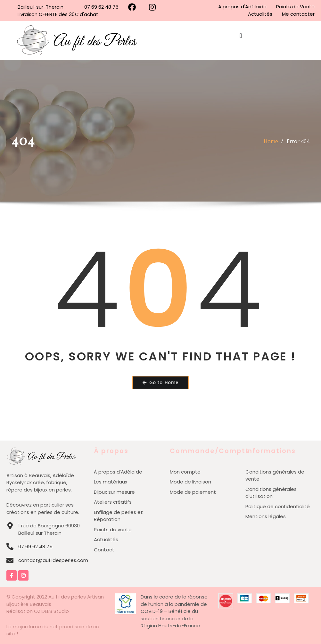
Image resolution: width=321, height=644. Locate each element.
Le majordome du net (32, 627)
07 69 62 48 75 (35, 546)
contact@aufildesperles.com (53, 560)
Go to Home (160, 382)
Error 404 (298, 141)
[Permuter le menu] (241, 41)
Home (271, 141)
